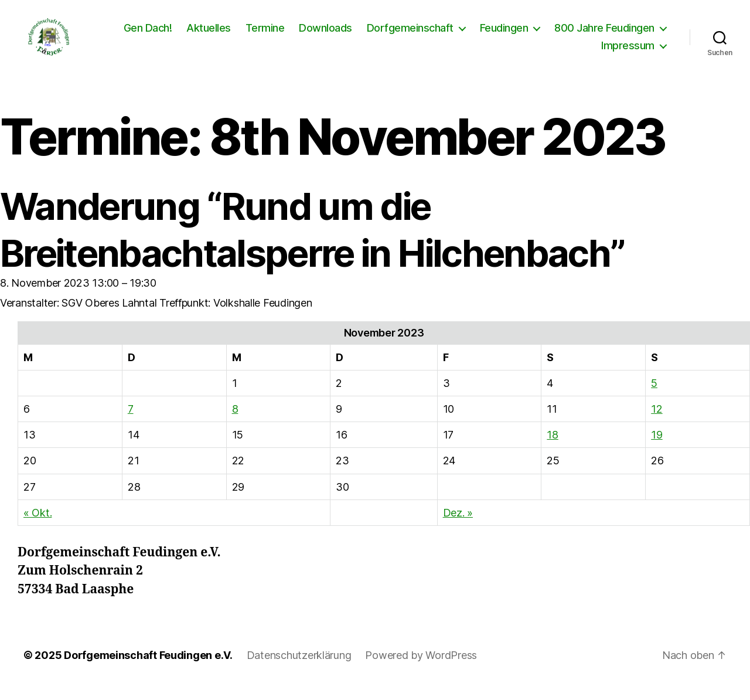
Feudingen (504, 34)
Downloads (325, 34)
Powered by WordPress (421, 667)
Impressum (628, 51)
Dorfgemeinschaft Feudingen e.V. (148, 667)
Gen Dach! (148, 34)
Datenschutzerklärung (299, 667)
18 (552, 446)
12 (657, 421)
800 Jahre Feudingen (604, 34)
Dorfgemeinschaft (410, 34)
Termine (265, 34)
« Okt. (37, 524)
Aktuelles (209, 34)
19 (657, 446)
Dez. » (458, 524)
